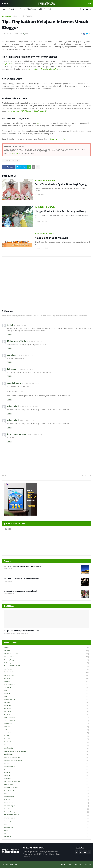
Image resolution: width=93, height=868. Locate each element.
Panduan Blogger (46, 806)
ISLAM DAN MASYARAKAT (46, 782)
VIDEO (46, 730)
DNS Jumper (41, 123)
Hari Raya (46, 703)
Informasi (46, 745)
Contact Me (87, 864)
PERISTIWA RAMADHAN (46, 815)
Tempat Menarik (46, 675)
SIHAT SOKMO (46, 827)
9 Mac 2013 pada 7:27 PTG (27, 420)
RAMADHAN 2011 (46, 818)
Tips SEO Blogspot (46, 699)
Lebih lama (86, 476)
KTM (46, 824)
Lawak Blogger (46, 754)
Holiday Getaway (46, 718)
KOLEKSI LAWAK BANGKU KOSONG (46, 751)
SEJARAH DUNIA (46, 785)
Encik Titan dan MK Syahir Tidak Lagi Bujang (61, 184)
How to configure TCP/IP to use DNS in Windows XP (27, 111)
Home (4, 9)
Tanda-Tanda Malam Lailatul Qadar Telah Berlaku (22, 566)
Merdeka (46, 800)
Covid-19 (46, 736)
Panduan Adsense (46, 766)
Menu (6, 3)
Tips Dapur (32, 9)
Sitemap (70, 864)
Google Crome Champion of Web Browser (45, 69)
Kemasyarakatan (46, 797)
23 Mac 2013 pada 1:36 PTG (35, 434)
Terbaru (6, 476)
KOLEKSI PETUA (46, 791)
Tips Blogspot (46, 706)
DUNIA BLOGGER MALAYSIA (22, 16)
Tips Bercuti (46, 690)
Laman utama (7, 16)
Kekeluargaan (46, 669)
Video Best (46, 733)
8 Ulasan (28, 34)
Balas (9, 334)
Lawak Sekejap (46, 748)
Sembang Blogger (46, 660)
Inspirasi (46, 763)
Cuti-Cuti (47, 9)
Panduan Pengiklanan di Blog (46, 760)
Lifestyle (46, 648)
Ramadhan (46, 693)
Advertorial (46, 687)
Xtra (46, 769)
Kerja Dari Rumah (46, 684)
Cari (87, 3)
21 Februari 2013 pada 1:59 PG (25, 355)
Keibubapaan (46, 709)
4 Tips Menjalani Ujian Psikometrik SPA (21, 631)
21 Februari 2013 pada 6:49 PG (25, 369)
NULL (46, 794)
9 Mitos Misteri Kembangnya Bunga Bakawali (21, 591)
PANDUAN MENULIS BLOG (46, 654)
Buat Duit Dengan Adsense (46, 742)
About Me (78, 864)
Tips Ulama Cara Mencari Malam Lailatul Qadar (21, 579)
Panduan (46, 651)
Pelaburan (46, 727)
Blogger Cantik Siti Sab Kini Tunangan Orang (61, 211)
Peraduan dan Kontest (46, 788)
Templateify (14, 864)
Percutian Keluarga (46, 812)
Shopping (46, 678)
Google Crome (8, 64)
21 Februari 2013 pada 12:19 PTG (29, 406)
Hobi (40, 9)
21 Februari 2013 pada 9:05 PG (30, 383)
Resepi (23, 9)
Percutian (46, 681)
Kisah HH (46, 809)
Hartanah (46, 715)
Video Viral (46, 836)
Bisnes (46, 830)
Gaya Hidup (13, 9)
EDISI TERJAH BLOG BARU (46, 757)
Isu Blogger (46, 779)
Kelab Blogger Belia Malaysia (52, 238)
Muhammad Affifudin (17, 341)
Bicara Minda (46, 724)
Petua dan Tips (46, 803)
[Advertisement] (46, 282)
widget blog (46, 772)
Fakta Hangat (46, 663)
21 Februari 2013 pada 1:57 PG (22, 325)
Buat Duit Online (46, 672)
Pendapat (46, 775)
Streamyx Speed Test (58, 139)
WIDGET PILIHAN (46, 721)
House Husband (46, 657)
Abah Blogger (46, 821)
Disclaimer (15, 154)
